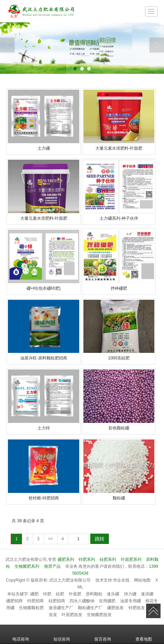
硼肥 (34, 594)
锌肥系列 (87, 559)
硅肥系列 (108, 559)
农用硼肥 (107, 601)
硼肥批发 (115, 608)
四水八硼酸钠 (82, 601)
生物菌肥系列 (27, 566)
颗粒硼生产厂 (90, 608)
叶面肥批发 (72, 615)
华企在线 (121, 580)
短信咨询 (62, 634)
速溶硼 (147, 594)
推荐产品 (52, 566)
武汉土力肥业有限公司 (70, 580)
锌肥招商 (35, 601)
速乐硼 (113, 594)
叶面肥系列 (131, 559)
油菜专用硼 (131, 601)
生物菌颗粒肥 (31, 608)
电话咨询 (21, 634)
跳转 (100, 539)
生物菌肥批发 (99, 615)
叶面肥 (75, 594)
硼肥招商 (14, 601)
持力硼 (130, 594)
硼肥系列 (66, 559)
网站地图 (142, 580)
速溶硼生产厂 (61, 608)
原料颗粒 (94, 594)
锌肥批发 (137, 608)
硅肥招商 (57, 601)
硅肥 (60, 594)
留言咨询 (103, 634)
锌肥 (47, 594)
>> (51, 539)
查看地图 (144, 634)
